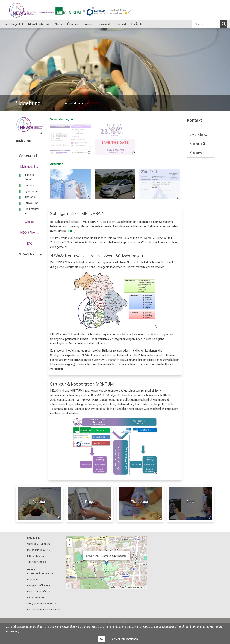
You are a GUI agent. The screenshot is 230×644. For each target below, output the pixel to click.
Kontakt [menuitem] (121, 24)
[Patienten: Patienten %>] (39, 504)
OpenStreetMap (127, 587)
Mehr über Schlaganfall (30, 167)
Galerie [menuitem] (88, 24)
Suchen (225, 24)
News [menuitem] (58, 24)
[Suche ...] (206, 24)
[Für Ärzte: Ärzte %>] (191, 504)
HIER (71, 231)
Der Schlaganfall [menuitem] (13, 24)
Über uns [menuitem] (73, 24)
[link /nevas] (30, 126)
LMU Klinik (33, 538)
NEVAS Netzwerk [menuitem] (39, 24)
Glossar (30, 222)
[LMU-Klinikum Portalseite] (24, 10)
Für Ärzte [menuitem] (137, 24)
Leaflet (113, 587)
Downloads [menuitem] (104, 24)
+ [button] (70, 540)
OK (102, 639)
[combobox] (210, 24)
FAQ (30, 243)
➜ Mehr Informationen (124, 639)
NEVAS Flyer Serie (30, 233)
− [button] (70, 545)
